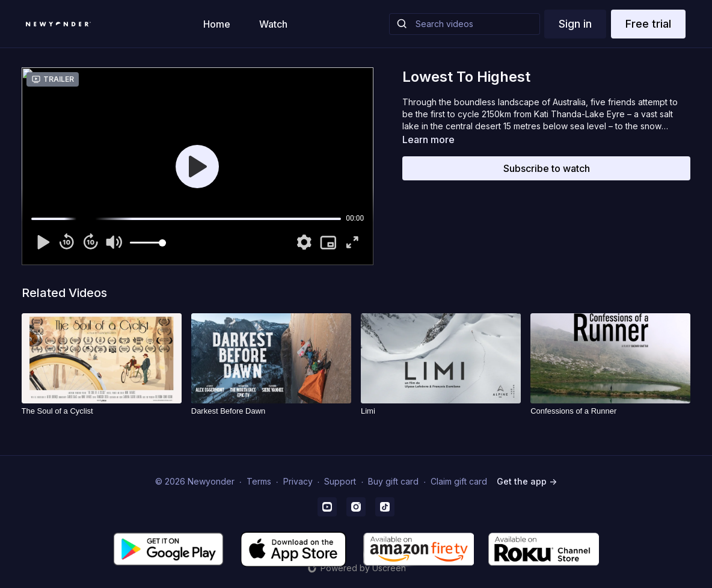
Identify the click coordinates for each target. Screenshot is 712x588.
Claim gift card (459, 481)
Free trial (648, 24)
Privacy (298, 481)
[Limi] (441, 411)
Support (340, 481)
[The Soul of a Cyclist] (102, 411)
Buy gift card (393, 481)
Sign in (575, 24)
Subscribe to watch (547, 168)
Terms (259, 481)
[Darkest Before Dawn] (271, 411)
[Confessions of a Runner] (610, 411)
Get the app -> (527, 481)
